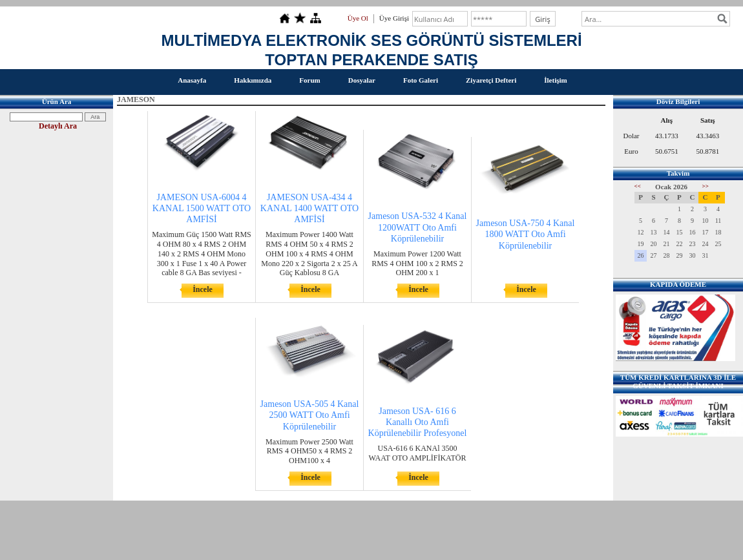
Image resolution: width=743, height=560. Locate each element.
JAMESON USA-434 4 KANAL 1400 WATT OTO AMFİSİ (309, 208)
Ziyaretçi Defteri (491, 80)
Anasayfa (192, 80)
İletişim (555, 80)
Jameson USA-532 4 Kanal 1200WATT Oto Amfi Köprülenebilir (418, 227)
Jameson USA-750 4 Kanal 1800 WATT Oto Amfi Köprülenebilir (526, 234)
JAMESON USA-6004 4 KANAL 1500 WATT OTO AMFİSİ (202, 208)
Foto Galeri (421, 80)
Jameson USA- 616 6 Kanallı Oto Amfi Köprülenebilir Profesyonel (418, 422)
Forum (309, 80)
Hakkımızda (253, 80)
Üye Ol (358, 18)
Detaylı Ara (58, 126)
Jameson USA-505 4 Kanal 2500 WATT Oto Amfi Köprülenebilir (310, 415)
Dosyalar (362, 80)
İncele (203, 289)
